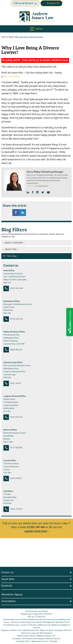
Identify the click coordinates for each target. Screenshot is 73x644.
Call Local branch (23, 3)
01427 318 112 (15, 383)
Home (4, 37)
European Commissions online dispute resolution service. (37, 638)
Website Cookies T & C (46, 636)
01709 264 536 (16, 319)
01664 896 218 (16, 350)
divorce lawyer (12, 76)
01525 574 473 (16, 417)
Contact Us (51, 3)
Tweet (8, 214)
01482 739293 (16, 509)
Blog (11, 37)
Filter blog (10, 256)
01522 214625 (16, 478)
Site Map (54, 641)
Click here (31, 186)
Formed (44, 641)
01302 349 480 (17, 288)
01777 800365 (16, 448)
